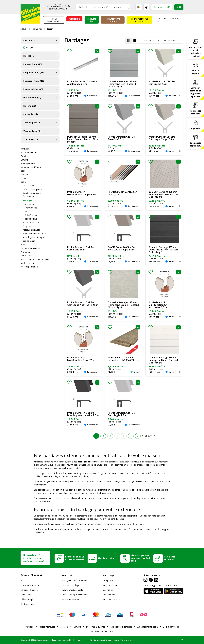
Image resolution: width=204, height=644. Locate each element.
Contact (175, 18)
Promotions (74, 19)
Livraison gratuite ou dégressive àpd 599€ (196, 92)
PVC (26, 211)
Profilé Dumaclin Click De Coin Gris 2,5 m (121, 138)
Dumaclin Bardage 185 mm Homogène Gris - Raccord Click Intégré (122, 84)
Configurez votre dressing (139, 20)
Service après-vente (70, 599)
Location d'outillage (70, 585)
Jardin (23, 182)
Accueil (24, 581)
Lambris (24, 160)
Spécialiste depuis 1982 (195, 144)
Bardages (27, 200)
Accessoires (30, 204)
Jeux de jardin (29, 241)
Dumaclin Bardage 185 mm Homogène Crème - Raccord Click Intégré (123, 305)
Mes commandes (110, 585)
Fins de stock (27, 256)
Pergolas (27, 226)
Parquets (25, 149)
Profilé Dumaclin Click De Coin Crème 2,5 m (162, 83)
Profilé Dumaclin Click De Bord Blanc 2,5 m (81, 248)
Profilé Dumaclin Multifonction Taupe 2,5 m (82, 193)
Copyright (25, 640)
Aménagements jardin (148, 627)
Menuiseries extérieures (31, 167)
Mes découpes (109, 595)
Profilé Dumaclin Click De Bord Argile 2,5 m (121, 414)
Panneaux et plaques (30, 248)
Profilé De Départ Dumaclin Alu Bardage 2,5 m (82, 83)
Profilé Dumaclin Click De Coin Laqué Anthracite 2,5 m (83, 304)
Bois (23, 171)
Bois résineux (31, 215)
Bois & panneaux (171, 627)
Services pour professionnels (75, 595)
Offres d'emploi (28, 599)
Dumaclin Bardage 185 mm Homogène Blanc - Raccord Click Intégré (163, 360)
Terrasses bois (29, 186)
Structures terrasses (32, 193)
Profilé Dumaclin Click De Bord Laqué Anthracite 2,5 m (83, 414)
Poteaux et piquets (31, 230)
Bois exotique (31, 219)
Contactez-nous (28, 604)
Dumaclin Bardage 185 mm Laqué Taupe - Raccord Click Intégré (83, 139)
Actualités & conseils (30, 590)
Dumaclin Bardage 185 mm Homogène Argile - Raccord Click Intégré (163, 194)
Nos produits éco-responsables (35, 259)
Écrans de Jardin (30, 197)
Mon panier (108, 581)
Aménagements (28, 163)
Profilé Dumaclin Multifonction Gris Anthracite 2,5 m (159, 305)
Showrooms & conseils (72, 590)
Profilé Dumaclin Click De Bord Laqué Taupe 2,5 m (121, 248)
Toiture (24, 178)
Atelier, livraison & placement (75, 581)
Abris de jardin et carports (34, 237)
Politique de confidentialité (81, 640)
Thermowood (31, 208)
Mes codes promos (111, 599)
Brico (23, 245)
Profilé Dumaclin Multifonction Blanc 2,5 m (81, 359)
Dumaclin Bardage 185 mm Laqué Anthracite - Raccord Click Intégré (163, 250)
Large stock (196, 128)
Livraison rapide (196, 72)
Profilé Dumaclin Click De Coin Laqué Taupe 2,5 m (162, 138)
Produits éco (92, 20)
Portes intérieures (29, 152)
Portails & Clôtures (31, 222)
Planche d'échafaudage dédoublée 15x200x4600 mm (123, 359)
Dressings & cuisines (96, 627)
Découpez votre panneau (113, 20)
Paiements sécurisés (195, 112)
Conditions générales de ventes (106, 640)
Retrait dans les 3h (195, 52)
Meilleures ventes (29, 263)
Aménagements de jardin (34, 234)
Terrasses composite (32, 189)
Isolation (25, 175)
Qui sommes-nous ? (30, 585)
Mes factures (108, 590)
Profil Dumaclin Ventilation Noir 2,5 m (123, 193)
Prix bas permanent (29, 267)
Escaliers (25, 156)
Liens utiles (26, 595)
